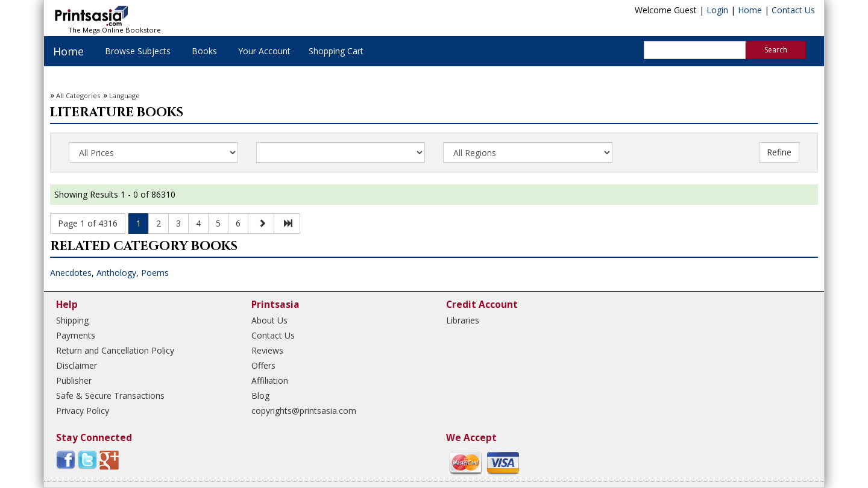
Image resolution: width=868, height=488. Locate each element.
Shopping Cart (336, 51)
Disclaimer (77, 365)
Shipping (72, 320)
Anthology (116, 273)
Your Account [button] (264, 51)
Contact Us (793, 10)
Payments (76, 335)
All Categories (78, 95)
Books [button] (204, 51)
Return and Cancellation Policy (115, 350)
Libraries (463, 320)
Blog (260, 396)
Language (124, 95)
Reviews (267, 350)
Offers (263, 365)
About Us (269, 320)
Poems (155, 273)
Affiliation (270, 380)
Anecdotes (71, 273)
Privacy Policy (83, 411)
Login (717, 10)
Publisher (74, 380)
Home (750, 10)
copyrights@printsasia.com (304, 411)
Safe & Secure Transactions (110, 396)
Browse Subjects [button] (138, 51)
